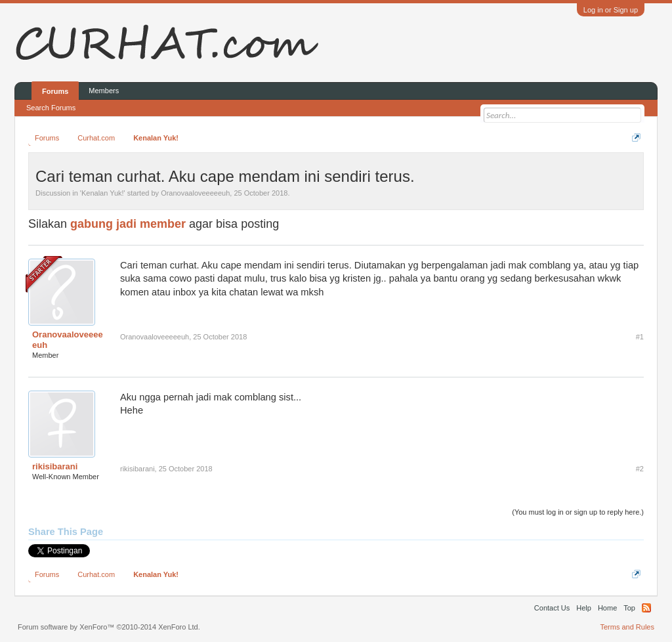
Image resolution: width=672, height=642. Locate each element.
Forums (55, 91)
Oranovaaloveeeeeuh (195, 193)
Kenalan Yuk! (103, 193)
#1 (640, 337)
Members (104, 91)
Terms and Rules (627, 627)
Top (629, 608)
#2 (640, 469)
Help (584, 608)
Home (607, 608)
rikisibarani (55, 466)
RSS (646, 608)
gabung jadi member (128, 224)
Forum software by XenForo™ (109, 627)
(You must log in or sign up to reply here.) (578, 512)
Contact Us (552, 608)
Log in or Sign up (611, 10)
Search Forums (51, 108)
